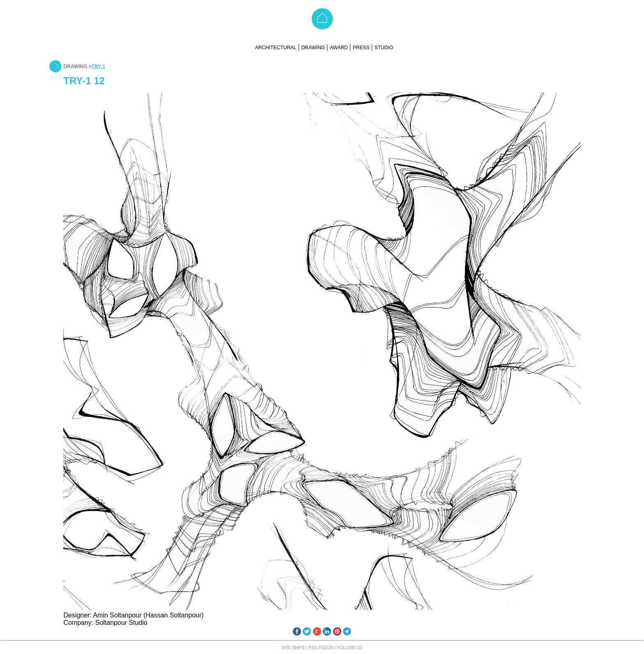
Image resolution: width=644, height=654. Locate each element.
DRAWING (313, 48)
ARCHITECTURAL (276, 48)
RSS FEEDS (321, 647)
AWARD (339, 48)
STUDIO (384, 48)
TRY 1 (98, 67)
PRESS (361, 48)
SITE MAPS (293, 647)
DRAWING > (77, 67)
